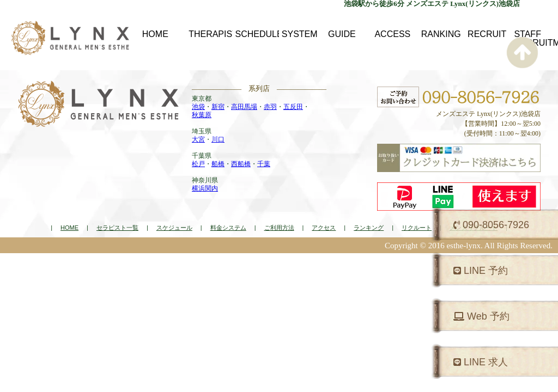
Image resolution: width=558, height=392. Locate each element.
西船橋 (241, 164)
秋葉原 (202, 115)
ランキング (369, 228)
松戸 (198, 164)
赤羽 (270, 107)
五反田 (293, 107)
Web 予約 (481, 316)
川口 (218, 139)
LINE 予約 (481, 271)
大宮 (198, 139)
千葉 (264, 164)
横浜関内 (205, 188)
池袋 (198, 107)
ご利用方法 (279, 228)
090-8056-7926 (491, 225)
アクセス (324, 228)
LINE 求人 (481, 362)
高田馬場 (244, 107)
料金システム (228, 228)
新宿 (218, 107)
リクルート (417, 228)
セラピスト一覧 (117, 228)
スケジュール (174, 228)
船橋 (218, 164)
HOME (69, 228)
